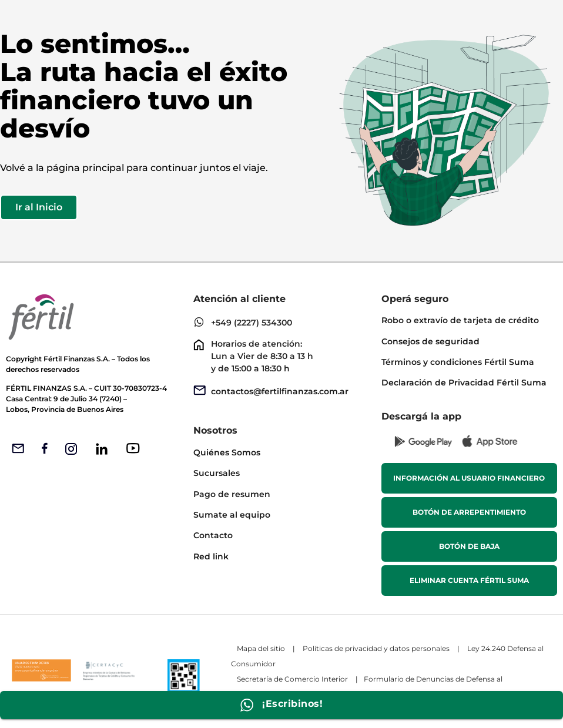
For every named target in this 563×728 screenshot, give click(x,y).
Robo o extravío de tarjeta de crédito (460, 320)
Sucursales (217, 473)
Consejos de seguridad (430, 341)
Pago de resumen (232, 494)
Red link (211, 556)
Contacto (213, 535)
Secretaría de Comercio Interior (292, 679)
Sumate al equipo (232, 515)
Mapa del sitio (261, 648)
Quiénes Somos (227, 452)
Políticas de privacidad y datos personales (376, 648)
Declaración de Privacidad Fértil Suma (464, 383)
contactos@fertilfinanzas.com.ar (280, 391)
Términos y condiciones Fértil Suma (458, 362)
